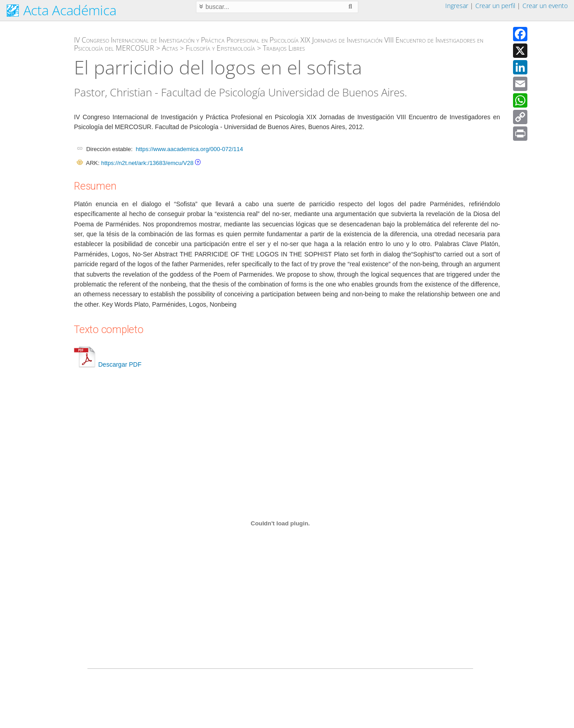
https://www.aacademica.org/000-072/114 (189, 149)
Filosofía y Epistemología (220, 48)
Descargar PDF (108, 364)
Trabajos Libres (284, 48)
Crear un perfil (495, 6)
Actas (170, 48)
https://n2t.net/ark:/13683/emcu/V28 (147, 163)
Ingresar (457, 6)
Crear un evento (545, 6)
